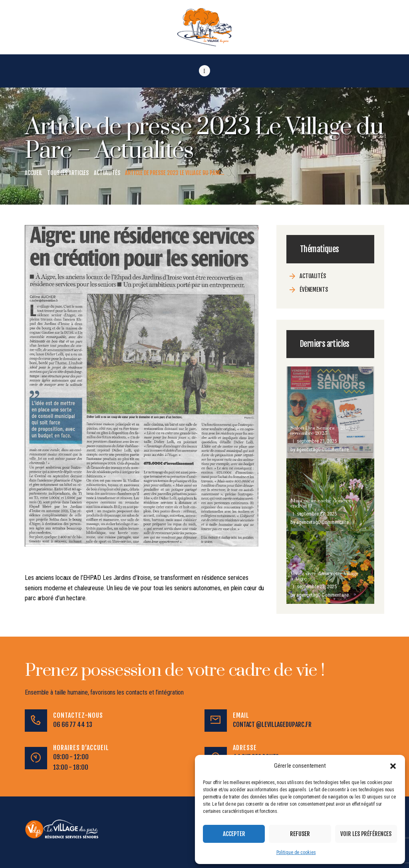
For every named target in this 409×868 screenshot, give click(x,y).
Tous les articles (68, 172)
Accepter (234, 834)
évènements (314, 289)
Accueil (33, 172)
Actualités (107, 172)
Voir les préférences (366, 834)
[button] (393, 766)
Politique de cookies (296, 852)
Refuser (300, 834)
